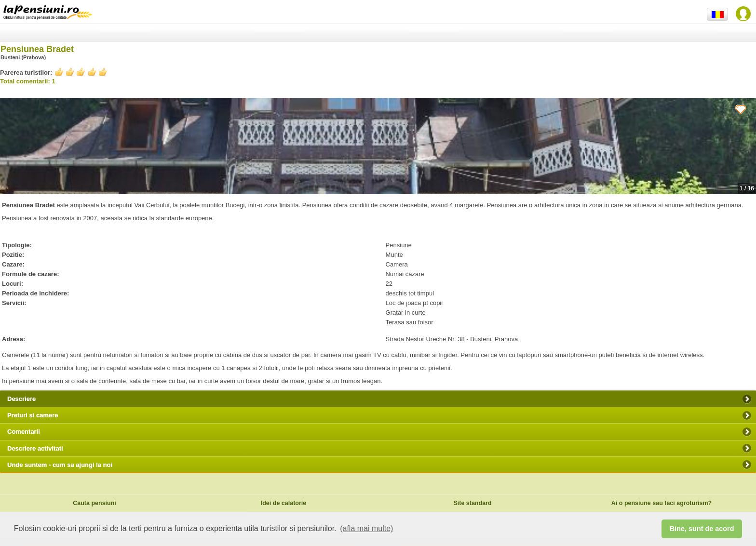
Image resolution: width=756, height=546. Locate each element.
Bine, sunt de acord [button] (702, 529)
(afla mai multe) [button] (366, 528)
